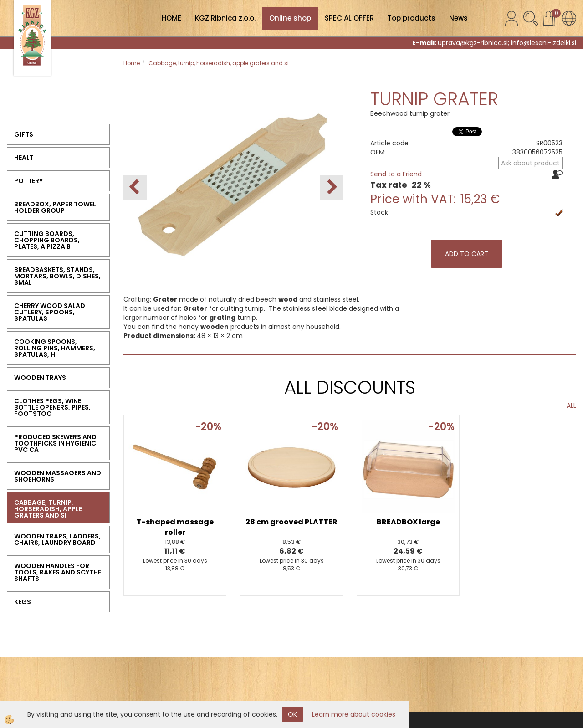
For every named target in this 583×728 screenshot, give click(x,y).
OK (292, 714)
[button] (331, 188)
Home (132, 63)
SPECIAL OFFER (349, 18)
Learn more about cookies (354, 714)
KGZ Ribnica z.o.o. (225, 18)
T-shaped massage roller (175, 527)
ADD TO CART (467, 254)
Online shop (290, 18)
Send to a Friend (396, 174)
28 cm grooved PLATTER (291, 522)
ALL (571, 405)
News (458, 18)
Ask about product (530, 163)
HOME (171, 18)
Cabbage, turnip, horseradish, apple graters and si (219, 63)
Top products (412, 18)
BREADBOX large (408, 522)
